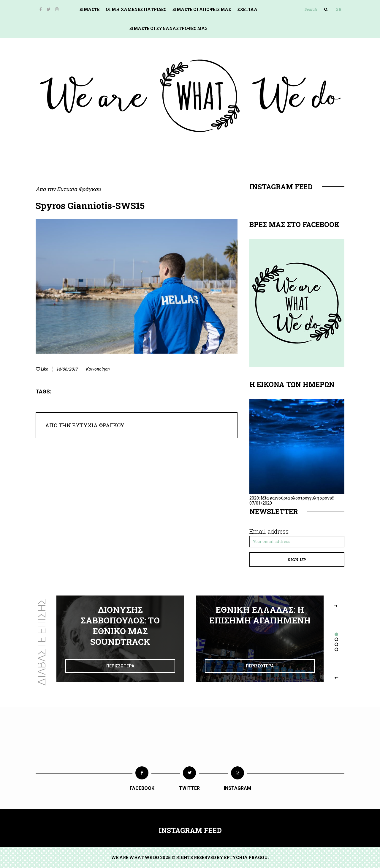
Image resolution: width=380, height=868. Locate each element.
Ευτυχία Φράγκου (79, 189)
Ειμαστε (90, 9)
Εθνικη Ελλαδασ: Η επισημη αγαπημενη (260, 615)
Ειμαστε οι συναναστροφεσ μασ (168, 28)
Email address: (269, 531)
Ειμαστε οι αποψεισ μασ (202, 9)
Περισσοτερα (120, 666)
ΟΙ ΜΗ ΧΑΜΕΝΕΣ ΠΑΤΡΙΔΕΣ (136, 9)
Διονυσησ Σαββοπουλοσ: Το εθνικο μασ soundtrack (120, 626)
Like (42, 369)
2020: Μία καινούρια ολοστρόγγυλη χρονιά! (292, 498)
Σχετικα (247, 9)
